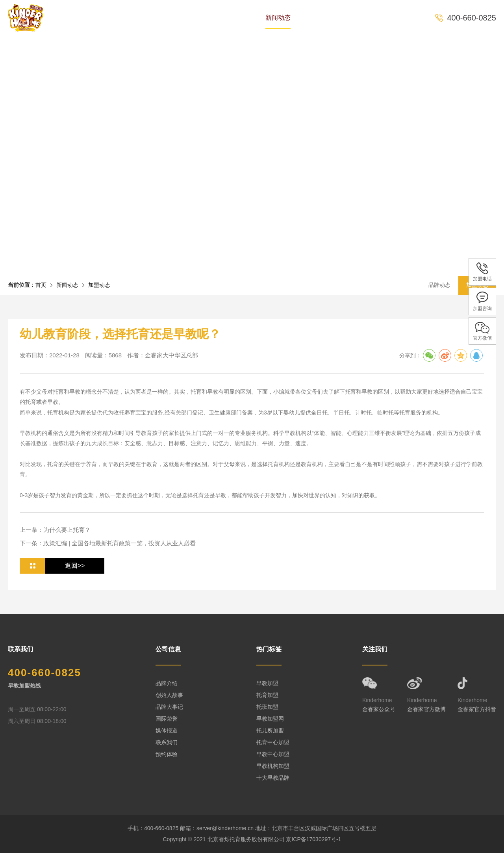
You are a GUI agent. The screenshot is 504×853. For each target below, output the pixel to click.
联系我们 (167, 742)
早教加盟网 (270, 719)
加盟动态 (99, 285)
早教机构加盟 (273, 766)
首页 (105, 18)
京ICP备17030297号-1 (313, 839)
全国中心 (323, 18)
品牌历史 (143, 18)
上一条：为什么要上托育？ (55, 530)
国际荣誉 (167, 719)
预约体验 (368, 18)
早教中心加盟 (273, 754)
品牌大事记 (169, 707)
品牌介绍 (167, 683)
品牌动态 (439, 285)
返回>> (75, 566)
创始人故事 (169, 695)
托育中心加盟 (273, 742)
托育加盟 (267, 695)
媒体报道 (167, 730)
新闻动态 (278, 18)
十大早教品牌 (273, 778)
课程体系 (233, 18)
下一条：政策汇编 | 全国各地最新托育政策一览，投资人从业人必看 (108, 543)
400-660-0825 (472, 18)
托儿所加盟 (270, 730)
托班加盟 (267, 707)
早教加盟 (267, 683)
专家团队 (188, 18)
